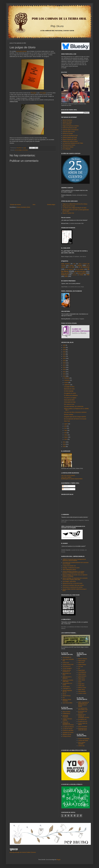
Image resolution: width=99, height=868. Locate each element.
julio (65, 426)
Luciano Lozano (82, 693)
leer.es (64, 694)
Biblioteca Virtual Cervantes (67, 700)
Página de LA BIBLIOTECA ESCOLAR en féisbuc (75, 204)
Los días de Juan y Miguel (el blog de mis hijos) (75, 208)
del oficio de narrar (80, 271)
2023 (64, 352)
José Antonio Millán (68, 703)
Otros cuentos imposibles (82, 743)
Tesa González (82, 691)
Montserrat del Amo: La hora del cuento (73, 583)
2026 (64, 345)
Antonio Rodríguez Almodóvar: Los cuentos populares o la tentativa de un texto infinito (74, 572)
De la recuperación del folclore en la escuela (75, 419)
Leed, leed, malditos (66, 477)
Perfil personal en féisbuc (69, 145)
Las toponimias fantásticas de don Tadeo (73, 143)
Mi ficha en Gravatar (68, 134)
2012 (64, 376)
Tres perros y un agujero (70, 398)
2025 (64, 348)
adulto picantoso (66, 264)
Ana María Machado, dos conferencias (74, 406)
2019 (64, 361)
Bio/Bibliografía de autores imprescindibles (72, 479)
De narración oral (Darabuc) (82, 712)
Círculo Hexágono (67, 668)
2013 (64, 374)
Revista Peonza (67, 696)
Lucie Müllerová (82, 672)
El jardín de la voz (83, 721)
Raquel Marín (82, 670)
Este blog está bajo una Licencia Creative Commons (23, 852)
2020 (64, 358)
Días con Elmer (67, 712)
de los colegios (19, 150)
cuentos (79, 265)
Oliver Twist (67, 421)
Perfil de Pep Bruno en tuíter (70, 128)
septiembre (67, 385)
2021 (64, 356)
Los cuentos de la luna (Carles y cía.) (83, 709)
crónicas (71, 265)
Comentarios (66, 489)
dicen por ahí (65, 273)
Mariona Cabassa (83, 659)
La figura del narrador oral (69, 566)
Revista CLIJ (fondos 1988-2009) (68, 681)
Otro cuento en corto (69, 404)
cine (74, 264)
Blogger (59, 860)
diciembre (67, 378)
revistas (81, 275)
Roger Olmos (81, 690)
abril (65, 433)
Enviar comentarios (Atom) (23, 207)
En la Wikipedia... (67, 149)
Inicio (34, 205)
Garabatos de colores (68, 733)
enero (66, 439)
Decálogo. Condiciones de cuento (71, 568)
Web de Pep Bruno (67, 120)
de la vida (71, 267)
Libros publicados (67, 124)
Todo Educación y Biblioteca (67, 677)
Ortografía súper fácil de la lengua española (75, 417)
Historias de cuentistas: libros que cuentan (73, 585)
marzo (66, 435)
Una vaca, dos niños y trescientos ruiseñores (75, 412)
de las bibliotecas (84, 267)
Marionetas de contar (69, 389)
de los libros (25, 150)
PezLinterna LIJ (67, 666)
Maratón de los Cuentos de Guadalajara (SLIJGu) (84, 716)
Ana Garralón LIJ (67, 657)
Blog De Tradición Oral (68, 213)
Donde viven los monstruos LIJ (67, 671)
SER (66, 276)
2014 (64, 372)
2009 (64, 447)
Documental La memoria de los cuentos (73, 587)
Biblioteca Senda (67, 734)
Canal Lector (66, 663)
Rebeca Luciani (82, 688)
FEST (74, 273)
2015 (64, 370)
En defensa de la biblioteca (71, 395)
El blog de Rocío (67, 736)
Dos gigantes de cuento (70, 393)
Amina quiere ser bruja (70, 402)
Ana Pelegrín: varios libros (69, 581)
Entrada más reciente (15, 205)
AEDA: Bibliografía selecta (69, 570)
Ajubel (80, 682)
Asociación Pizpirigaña (65, 716)
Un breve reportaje (69, 391)
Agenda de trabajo (67, 122)
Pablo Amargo (82, 661)
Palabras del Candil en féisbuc (70, 141)
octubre (66, 383)
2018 (64, 363)
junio (66, 428)
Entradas (65, 486)
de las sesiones (69, 269)
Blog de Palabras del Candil (70, 139)
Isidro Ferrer (81, 663)
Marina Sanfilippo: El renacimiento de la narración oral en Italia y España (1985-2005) (75, 579)
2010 (64, 444)
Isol (79, 668)
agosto (66, 424)
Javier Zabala (82, 680)
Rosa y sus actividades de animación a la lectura (68, 723)
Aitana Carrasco (82, 676)
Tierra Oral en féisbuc (68, 147)
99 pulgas (33, 93)
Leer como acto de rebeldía (68, 476)
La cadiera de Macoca (68, 727)
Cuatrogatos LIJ (67, 689)
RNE (88, 275)
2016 (64, 367)
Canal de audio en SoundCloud (71, 130)
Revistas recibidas (69, 415)
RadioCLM (64, 275)
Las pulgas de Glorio (69, 387)
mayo (66, 430)
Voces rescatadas (83, 727)
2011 (64, 442)
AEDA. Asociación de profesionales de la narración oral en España (83, 704)
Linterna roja (81, 746)
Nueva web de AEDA (69, 400)
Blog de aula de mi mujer (69, 206)
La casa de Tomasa (68, 729)
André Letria (81, 686)
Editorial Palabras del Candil (70, 137)
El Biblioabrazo (66, 714)
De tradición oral (82, 719)
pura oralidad (82, 273)
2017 (64, 365)
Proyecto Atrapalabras (84, 739)
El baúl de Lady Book (68, 731)
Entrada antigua (51, 205)
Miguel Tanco (81, 678)
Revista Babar (66, 687)
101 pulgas (43, 93)
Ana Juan (81, 666)
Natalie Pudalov (82, 665)
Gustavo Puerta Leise (68, 664)
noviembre (67, 380)
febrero (66, 437)
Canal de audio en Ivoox (69, 132)
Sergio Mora (81, 684)
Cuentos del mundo (83, 741)
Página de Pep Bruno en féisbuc (71, 126)
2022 (64, 354)
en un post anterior (21, 51)
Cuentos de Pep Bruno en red (70, 135)
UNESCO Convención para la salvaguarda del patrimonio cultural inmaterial (74, 560)
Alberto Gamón (82, 674)
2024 (64, 350)
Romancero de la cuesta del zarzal (82, 729)
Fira (64, 698)
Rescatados (75, 275)
